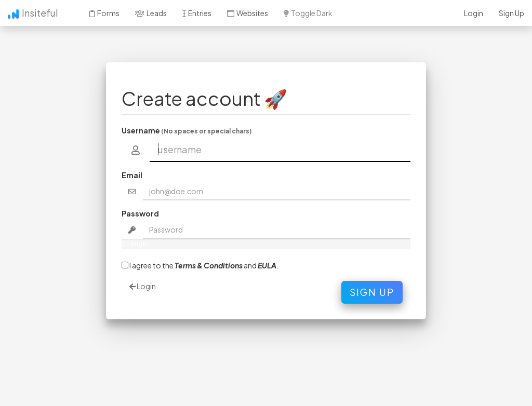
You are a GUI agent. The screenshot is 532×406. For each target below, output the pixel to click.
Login (474, 13)
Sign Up (511, 13)
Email (132, 175)
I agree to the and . (200, 265)
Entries (197, 13)
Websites (248, 13)
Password (140, 213)
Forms (104, 13)
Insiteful (33, 13)
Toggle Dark (308, 13)
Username (187, 130)
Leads (151, 13)
